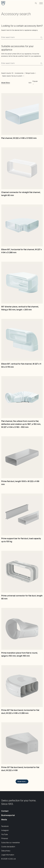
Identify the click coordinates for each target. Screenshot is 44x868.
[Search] (41, 37)
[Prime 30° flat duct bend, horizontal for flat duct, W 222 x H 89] (22, 743)
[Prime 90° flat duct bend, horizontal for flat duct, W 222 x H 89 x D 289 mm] (22, 686)
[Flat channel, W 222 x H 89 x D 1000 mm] (22, 114)
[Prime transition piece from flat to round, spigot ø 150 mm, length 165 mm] (22, 629)
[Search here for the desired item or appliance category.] (22, 37)
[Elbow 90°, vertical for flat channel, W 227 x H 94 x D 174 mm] (22, 340)
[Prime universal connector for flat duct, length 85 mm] (22, 572)
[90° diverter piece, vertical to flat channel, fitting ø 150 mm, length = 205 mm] (22, 283)
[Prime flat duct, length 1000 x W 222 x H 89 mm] (22, 457)
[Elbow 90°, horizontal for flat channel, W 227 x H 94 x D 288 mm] (22, 225)
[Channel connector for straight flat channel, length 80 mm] (22, 168)
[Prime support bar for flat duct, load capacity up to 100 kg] (22, 514)
